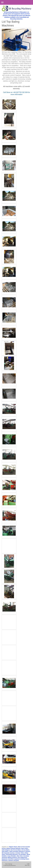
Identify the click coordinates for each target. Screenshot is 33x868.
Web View (27, 865)
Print (6, 864)
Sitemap (10, 864)
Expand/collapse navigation (16, 2)
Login (28, 864)
